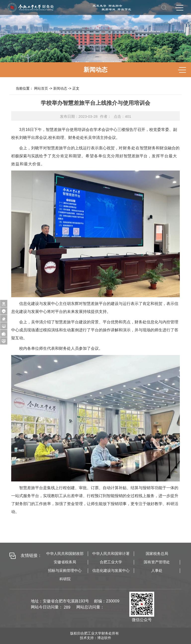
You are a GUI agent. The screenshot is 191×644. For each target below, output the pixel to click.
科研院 (65, 579)
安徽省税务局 (65, 562)
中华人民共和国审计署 (111, 554)
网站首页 (41, 88)
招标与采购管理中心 (65, 570)
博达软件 (104, 638)
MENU (179, 8)
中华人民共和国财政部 (65, 554)
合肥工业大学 (111, 562)
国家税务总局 (157, 554)
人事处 (157, 570)
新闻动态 (60, 88)
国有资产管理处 (157, 562)
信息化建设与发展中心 (111, 570)
